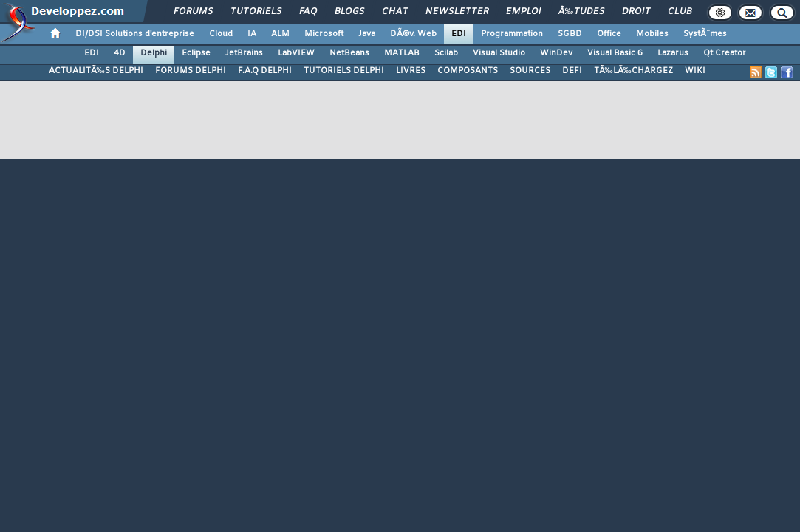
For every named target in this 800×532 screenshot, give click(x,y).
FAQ (308, 12)
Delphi (154, 53)
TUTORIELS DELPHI (344, 71)
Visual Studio (499, 53)
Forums (193, 12)
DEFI (572, 71)
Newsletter (457, 12)
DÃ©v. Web (413, 34)
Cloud (221, 34)
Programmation (512, 34)
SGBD (570, 34)
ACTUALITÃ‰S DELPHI (96, 71)
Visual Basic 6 (615, 53)
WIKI (695, 71)
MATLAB (402, 53)
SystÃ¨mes (705, 34)
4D (120, 53)
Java (367, 34)
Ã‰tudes (581, 12)
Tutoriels (256, 12)
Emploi (523, 12)
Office (609, 34)
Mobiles (652, 34)
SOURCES (530, 71)
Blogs (349, 12)
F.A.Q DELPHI (265, 71)
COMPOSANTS (468, 71)
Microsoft (324, 34)
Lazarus (673, 53)
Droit (636, 12)
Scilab (446, 53)
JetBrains (244, 53)
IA (252, 34)
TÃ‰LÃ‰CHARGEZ (633, 71)
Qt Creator (725, 53)
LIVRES (411, 71)
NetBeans (349, 53)
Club (680, 12)
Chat (395, 12)
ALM (280, 34)
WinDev (556, 53)
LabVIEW (296, 53)
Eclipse (196, 53)
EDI (459, 34)
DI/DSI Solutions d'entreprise (135, 34)
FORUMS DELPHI (191, 71)
